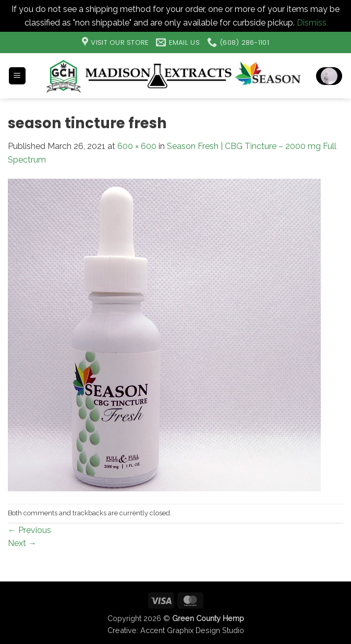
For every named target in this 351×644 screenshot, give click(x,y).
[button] (17, 76)
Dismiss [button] (312, 23)
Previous (29, 530)
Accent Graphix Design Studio (192, 630)
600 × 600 (137, 146)
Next (22, 543)
